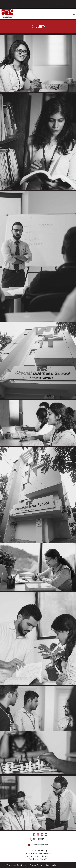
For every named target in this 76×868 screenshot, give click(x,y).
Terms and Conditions (16, 865)
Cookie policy (51, 865)
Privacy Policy (36, 865)
